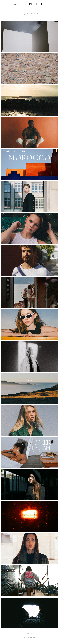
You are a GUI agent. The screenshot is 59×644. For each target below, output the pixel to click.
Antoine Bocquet (29, 5)
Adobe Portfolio (32, 641)
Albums (25, 11)
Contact (33, 11)
